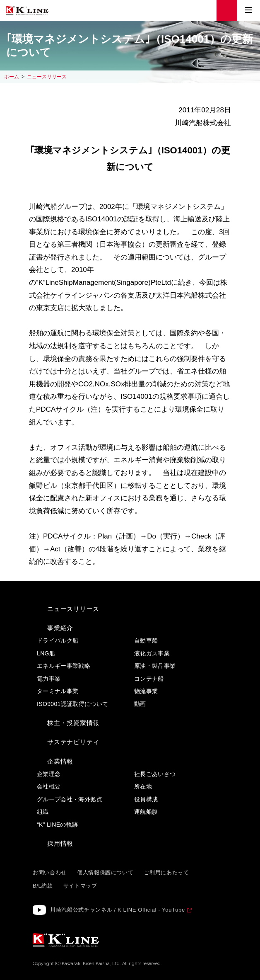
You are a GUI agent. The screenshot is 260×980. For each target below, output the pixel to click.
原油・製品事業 (155, 666)
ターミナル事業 (58, 691)
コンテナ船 (149, 679)
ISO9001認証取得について (73, 704)
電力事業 (49, 679)
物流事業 (146, 691)
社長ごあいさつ (155, 774)
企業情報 (60, 761)
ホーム (12, 77)
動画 (140, 704)
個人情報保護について (105, 872)
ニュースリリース (47, 77)
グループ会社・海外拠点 (70, 799)
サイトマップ (80, 886)
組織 (43, 812)
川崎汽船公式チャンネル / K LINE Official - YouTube (118, 910)
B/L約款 (43, 886)
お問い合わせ (50, 872)
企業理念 (49, 774)
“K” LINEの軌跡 (58, 825)
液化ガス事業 (152, 653)
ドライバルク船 (58, 640)
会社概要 (49, 786)
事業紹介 (60, 628)
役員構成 (146, 799)
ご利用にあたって (166, 872)
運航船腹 (146, 812)
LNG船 (46, 653)
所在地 (143, 786)
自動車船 (146, 640)
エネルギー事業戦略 (64, 666)
